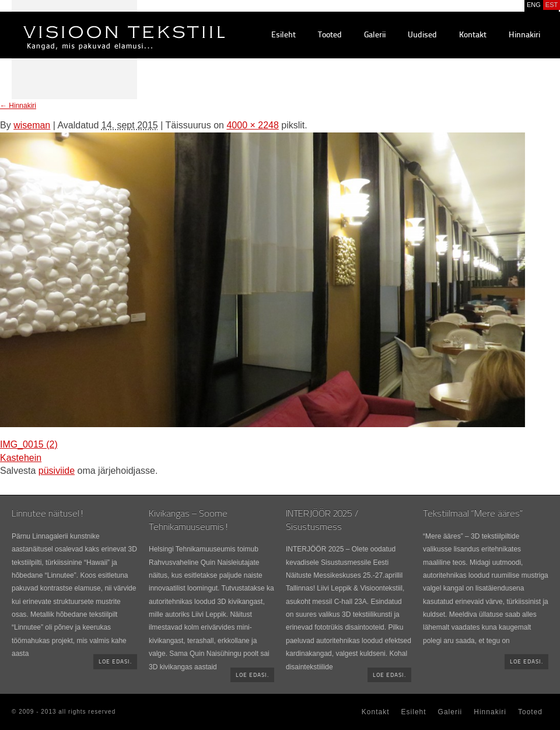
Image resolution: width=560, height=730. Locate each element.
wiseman (32, 125)
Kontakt (473, 35)
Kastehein (21, 458)
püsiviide (57, 471)
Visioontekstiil (98, 24)
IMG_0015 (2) (29, 444)
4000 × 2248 (252, 125)
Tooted (330, 35)
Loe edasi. (115, 662)
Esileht (283, 35)
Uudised (422, 35)
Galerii (375, 35)
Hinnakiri (524, 35)
